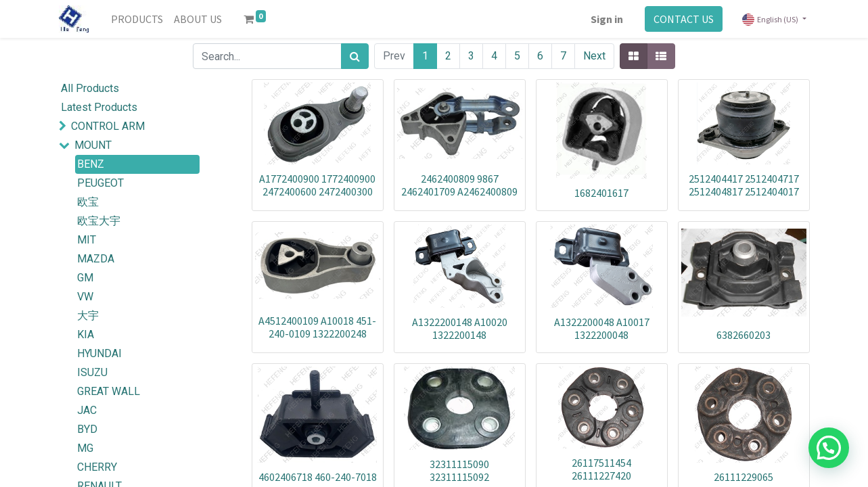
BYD (87, 429)
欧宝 (88, 202)
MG (85, 448)
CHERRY (97, 467)
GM (85, 278)
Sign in (607, 19)
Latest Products (99, 107)
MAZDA (96, 259)
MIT (87, 240)
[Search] (355, 56)
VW (85, 297)
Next (594, 56)
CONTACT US (684, 19)
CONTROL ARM (108, 126)
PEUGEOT (100, 183)
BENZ (91, 164)
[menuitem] (137, 19)
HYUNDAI (99, 353)
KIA (86, 334)
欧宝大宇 (99, 221)
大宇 (88, 316)
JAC (87, 410)
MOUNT (93, 145)
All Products (90, 88)
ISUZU (92, 372)
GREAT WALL (109, 391)
